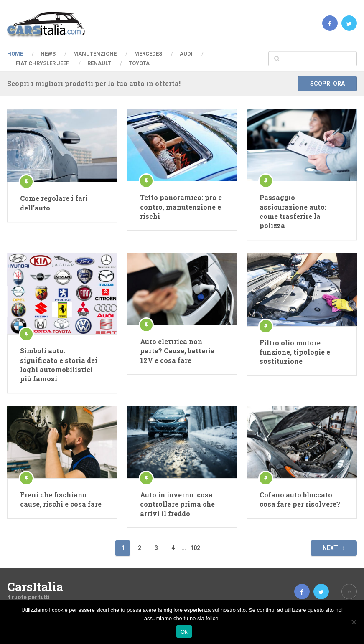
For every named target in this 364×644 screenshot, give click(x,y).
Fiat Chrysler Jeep (43, 63)
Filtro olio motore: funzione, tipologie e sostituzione (295, 352)
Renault (99, 63)
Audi (186, 54)
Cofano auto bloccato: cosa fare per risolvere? (300, 499)
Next (334, 548)
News (48, 54)
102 (195, 548)
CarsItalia (35, 587)
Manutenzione (95, 54)
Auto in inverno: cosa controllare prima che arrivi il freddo (177, 504)
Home (15, 54)
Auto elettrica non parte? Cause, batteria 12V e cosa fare (177, 351)
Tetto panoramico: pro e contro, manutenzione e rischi (181, 207)
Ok (184, 632)
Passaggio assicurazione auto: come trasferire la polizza (293, 211)
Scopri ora (327, 84)
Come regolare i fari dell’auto (54, 203)
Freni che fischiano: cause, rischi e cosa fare (61, 499)
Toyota (139, 63)
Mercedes (148, 54)
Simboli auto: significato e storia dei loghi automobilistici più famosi (59, 365)
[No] (354, 622)
